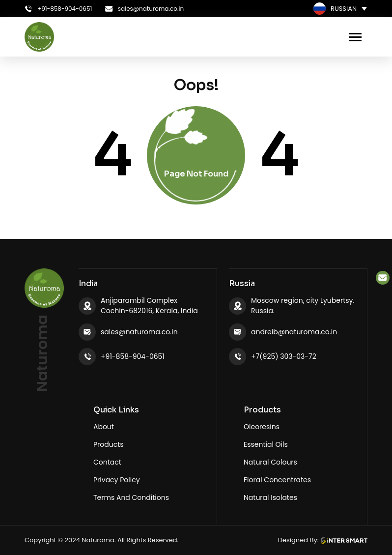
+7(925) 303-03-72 (284, 356)
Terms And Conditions (131, 497)
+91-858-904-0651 (133, 356)
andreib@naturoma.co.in (294, 332)
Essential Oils (266, 444)
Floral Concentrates (277, 480)
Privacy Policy (117, 480)
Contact (107, 462)
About (104, 427)
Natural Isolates (270, 497)
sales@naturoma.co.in (139, 332)
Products (109, 444)
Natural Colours (270, 462)
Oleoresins (262, 427)
